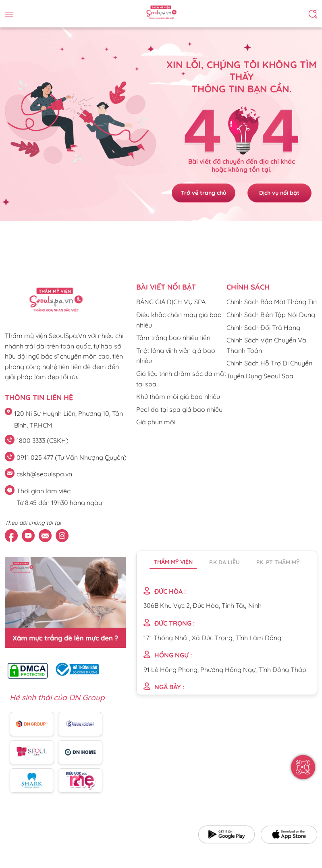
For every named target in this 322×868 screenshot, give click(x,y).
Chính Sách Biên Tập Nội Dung (271, 315)
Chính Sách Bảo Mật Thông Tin (272, 302)
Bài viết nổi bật (166, 287)
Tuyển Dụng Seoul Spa (260, 376)
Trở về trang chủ (203, 193)
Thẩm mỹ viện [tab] (173, 562)
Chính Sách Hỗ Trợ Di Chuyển (269, 363)
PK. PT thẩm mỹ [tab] (278, 562)
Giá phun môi (156, 422)
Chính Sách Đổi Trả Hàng (263, 328)
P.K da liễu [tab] (224, 562)
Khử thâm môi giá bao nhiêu (178, 396)
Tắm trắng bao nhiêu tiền (173, 338)
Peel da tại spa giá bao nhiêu (179, 409)
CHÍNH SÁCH (248, 287)
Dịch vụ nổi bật (280, 193)
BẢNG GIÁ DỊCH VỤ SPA (171, 302)
